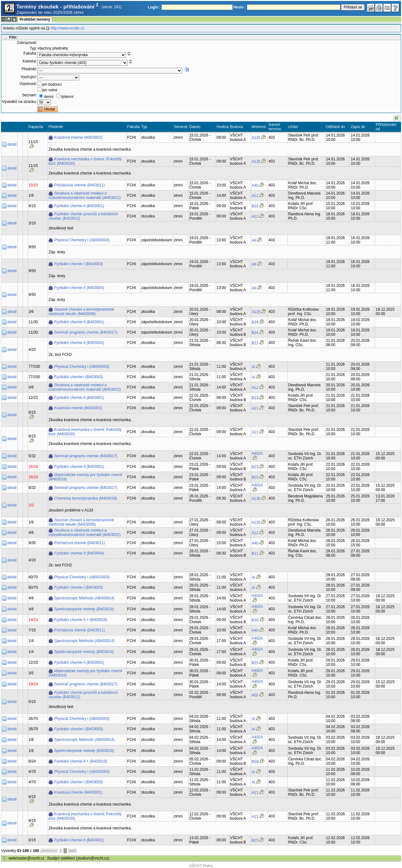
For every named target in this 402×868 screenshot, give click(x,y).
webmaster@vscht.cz (26, 858)
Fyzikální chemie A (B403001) (79, 206)
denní (49, 97)
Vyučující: (29, 77)
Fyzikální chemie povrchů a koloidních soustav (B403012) (83, 216)
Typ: (33, 48)
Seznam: (29, 95)
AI (253, 367)
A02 (255, 695)
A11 (255, 408)
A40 (255, 185)
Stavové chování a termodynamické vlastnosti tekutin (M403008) (81, 312)
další (72, 851)
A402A (257, 453)
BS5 (255, 620)
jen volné (50, 90)
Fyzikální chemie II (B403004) (79, 288)
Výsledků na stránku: (19, 102)
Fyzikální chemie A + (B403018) (81, 620)
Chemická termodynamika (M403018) (86, 498)
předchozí (49, 851)
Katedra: (30, 61)
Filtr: (13, 37)
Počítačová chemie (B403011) (80, 185)
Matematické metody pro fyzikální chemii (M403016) (85, 477)
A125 (256, 138)
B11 (255, 343)
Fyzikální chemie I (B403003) (79, 264)
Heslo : (240, 7)
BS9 (255, 762)
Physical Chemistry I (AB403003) (82, 240)
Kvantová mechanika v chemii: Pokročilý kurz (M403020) (85, 161)
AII (254, 240)
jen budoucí (52, 84)
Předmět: (29, 69)
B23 (255, 206)
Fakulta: (30, 53)
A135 (256, 499)
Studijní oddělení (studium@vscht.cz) (78, 858)
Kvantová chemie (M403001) (78, 137)
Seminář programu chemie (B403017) (86, 332)
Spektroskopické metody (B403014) (84, 609)
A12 (255, 196)
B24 (255, 322)
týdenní (67, 97)
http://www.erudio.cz (67, 28)
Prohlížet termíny (35, 19)
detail (12, 144)
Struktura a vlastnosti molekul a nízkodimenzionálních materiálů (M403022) (85, 196)
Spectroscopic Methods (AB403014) (84, 598)
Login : (154, 7)
